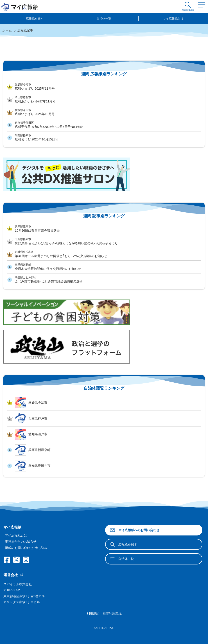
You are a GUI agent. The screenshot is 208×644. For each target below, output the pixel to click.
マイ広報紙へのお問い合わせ (135, 530)
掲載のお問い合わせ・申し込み (26, 548)
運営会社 (13, 575)
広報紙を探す (35, 19)
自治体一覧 (104, 19)
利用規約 (93, 613)
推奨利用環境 (112, 613)
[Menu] (201, 7)
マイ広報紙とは (173, 19)
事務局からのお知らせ (21, 542)
